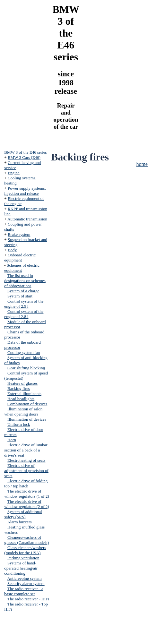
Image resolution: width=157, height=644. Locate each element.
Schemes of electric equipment (22, 268)
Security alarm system (26, 584)
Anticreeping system (24, 578)
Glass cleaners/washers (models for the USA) (25, 550)
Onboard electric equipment (20, 258)
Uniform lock (19, 424)
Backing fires (19, 388)
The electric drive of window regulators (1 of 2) (26, 494)
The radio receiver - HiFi (28, 599)
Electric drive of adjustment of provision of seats (26, 471)
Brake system (19, 234)
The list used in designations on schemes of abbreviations (25, 281)
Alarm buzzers (19, 522)
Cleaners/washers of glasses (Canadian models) (26, 540)
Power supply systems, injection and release (25, 191)
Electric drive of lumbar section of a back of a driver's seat (26, 450)
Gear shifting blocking (26, 368)
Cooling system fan (24, 352)
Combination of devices (27, 404)
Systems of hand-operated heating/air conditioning (21, 568)
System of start (20, 296)
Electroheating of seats (26, 460)
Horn (12, 440)
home (142, 164)
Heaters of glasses (22, 383)
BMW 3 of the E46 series (25, 152)
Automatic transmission (27, 219)
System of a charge (23, 291)
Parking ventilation (23, 558)
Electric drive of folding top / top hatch (26, 483)
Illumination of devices (27, 419)
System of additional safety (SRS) (23, 514)
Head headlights (21, 399)
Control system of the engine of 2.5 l (24, 304)
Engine (14, 173)
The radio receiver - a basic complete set (24, 591)
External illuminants (24, 394)
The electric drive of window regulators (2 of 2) (26, 504)
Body (12, 250)
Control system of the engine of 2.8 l (24, 314)
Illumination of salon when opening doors (23, 412)
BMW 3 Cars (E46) (24, 157)
